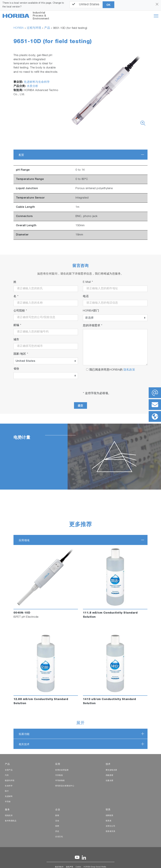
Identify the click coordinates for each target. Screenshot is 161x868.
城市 (16, 340)
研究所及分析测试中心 (65, 786)
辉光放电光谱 (111, 770)
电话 (86, 297)
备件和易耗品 (11, 821)
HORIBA (19, 28)
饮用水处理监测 (62, 770)
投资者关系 (111, 831)
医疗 (7, 791)
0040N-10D (22, 613)
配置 (21, 155)
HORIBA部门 (91, 311)
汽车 (7, 775)
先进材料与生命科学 (37, 82)
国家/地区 (21, 354)
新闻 (57, 816)
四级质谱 (110, 775)
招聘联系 (110, 816)
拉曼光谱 (110, 781)
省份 (16, 369)
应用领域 (24, 540)
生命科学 (9, 786)
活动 (57, 821)
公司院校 (20, 311)
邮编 (17, 325)
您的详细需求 (93, 326)
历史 (57, 831)
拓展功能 (24, 734)
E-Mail (88, 282)
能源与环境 (10, 781)
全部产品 (9, 770)
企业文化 (59, 837)
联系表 (109, 821)
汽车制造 (59, 775)
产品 (47, 28)
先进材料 (9, 797)
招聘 (57, 826)
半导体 (8, 802)
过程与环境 (34, 28)
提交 (80, 406)
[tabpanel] (80, 457)
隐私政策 (129, 370)
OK (108, 5)
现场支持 (9, 816)
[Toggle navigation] (156, 16)
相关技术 (24, 744)
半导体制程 (60, 781)
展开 (80, 723)
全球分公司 (111, 826)
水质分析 (33, 86)
